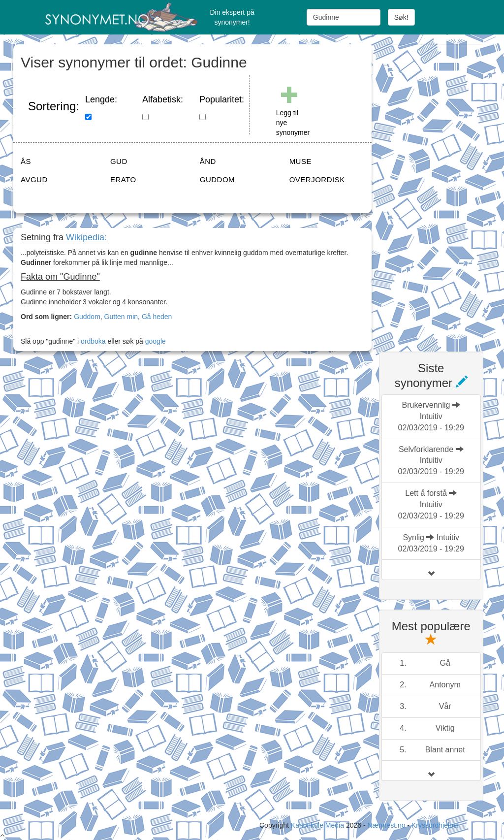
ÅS (26, 161)
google (156, 341)
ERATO (123, 179)
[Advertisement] (441, 192)
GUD (119, 161)
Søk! (401, 17)
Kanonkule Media (318, 825)
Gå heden (157, 317)
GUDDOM (217, 179)
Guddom (87, 317)
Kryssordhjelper (435, 825)
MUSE (300, 161)
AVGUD (34, 179)
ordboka (92, 341)
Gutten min (121, 317)
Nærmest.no (386, 825)
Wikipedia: (86, 237)
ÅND (208, 161)
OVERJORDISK (317, 179)
